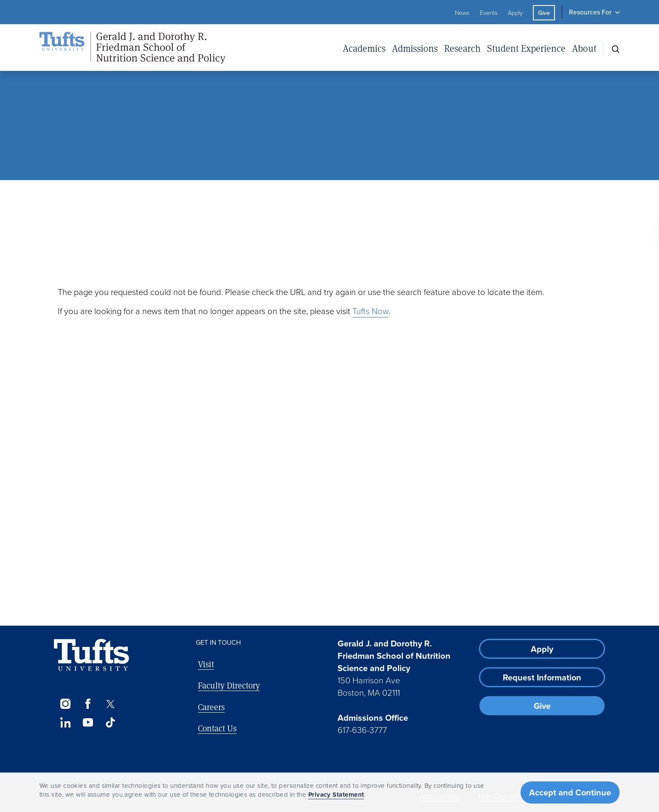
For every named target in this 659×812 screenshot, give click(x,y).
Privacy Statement (336, 795)
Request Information (542, 677)
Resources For (590, 12)
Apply (515, 13)
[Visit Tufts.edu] (92, 655)
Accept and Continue (570, 792)
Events (489, 13)
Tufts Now (370, 311)
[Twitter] (111, 704)
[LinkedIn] (65, 722)
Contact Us (217, 728)
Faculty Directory (229, 685)
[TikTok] (111, 722)
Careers (211, 707)
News (462, 13)
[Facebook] (88, 704)
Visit (206, 664)
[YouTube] (88, 722)
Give (544, 13)
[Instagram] (65, 704)
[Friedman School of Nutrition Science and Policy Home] (132, 48)
